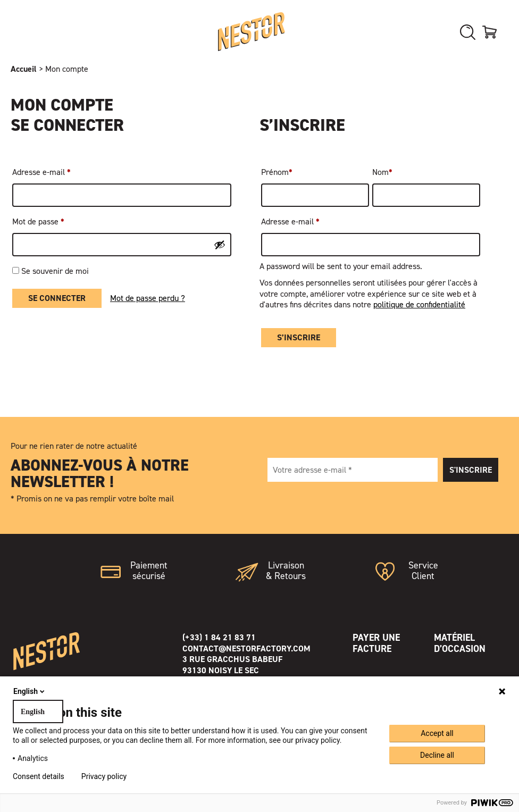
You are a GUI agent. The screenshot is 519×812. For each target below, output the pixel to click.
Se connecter (57, 298)
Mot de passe (38, 221)
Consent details (39, 776)
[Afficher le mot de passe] (220, 245)
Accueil (24, 69)
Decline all (437, 755)
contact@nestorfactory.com (246, 648)
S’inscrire (299, 337)
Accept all (437, 733)
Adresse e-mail (41, 172)
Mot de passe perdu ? (148, 298)
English (30, 691)
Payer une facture (376, 643)
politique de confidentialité (419, 304)
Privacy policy (104, 776)
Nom (382, 172)
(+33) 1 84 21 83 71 (219, 637)
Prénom (277, 172)
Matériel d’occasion (460, 643)
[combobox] (38, 711)
